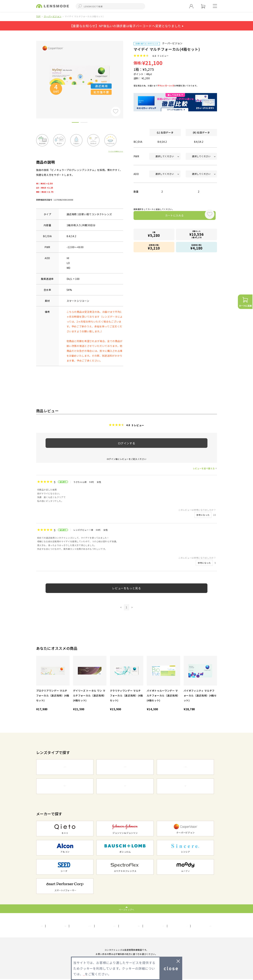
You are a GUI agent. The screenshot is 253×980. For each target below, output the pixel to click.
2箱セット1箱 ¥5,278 (196, 236)
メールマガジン (167, 926)
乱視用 (125, 787)
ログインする (127, 443)
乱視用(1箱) (196, 247)
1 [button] (75, 123)
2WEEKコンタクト (125, 767)
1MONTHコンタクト (185, 767)
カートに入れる (168, 217)
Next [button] (126, 74)
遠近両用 (185, 787)
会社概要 (47, 926)
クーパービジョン (53, 16)
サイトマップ (119, 926)
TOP (38, 16)
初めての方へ (204, 926)
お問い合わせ (142, 926)
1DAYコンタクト (65, 767)
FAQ (186, 926)
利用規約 (65, 926)
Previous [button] (34, 74)
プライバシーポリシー (91, 926)
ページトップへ (126, 910)
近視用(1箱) (154, 247)
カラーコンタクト (65, 787)
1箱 (154, 236)
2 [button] (84, 123)
